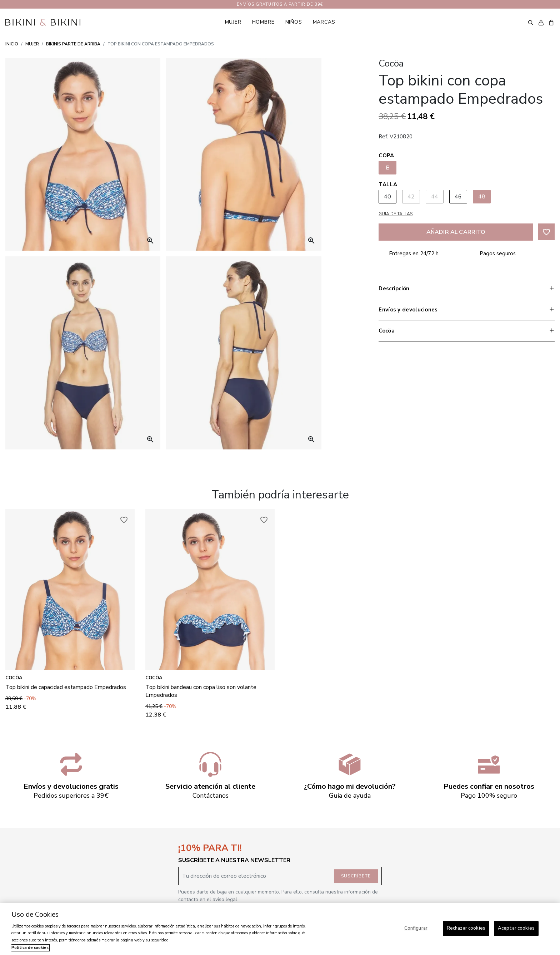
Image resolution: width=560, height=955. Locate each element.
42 (411, 197)
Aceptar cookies (516, 928)
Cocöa (14, 678)
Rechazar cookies (466, 928)
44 (435, 197)
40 (388, 197)
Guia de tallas (396, 214)
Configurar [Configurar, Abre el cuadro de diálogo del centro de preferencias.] (416, 928)
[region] (280, 929)
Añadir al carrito (456, 232)
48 (482, 197)
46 (458, 197)
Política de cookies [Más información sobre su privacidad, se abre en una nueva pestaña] (30, 948)
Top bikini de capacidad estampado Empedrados (66, 687)
